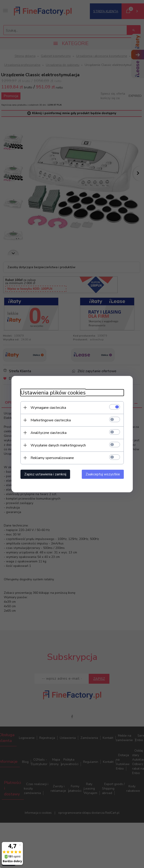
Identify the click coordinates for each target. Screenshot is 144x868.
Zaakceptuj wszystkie (103, 474)
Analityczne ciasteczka (49, 433)
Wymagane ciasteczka (48, 407)
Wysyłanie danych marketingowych (58, 445)
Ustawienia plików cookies (53, 393)
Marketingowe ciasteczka (51, 420)
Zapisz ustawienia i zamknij (45, 474)
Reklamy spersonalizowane (52, 458)
